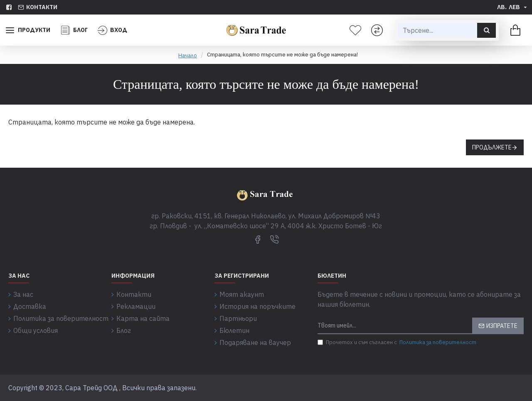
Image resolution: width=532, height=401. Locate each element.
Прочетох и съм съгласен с (398, 342)
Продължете (492, 147)
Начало (188, 55)
